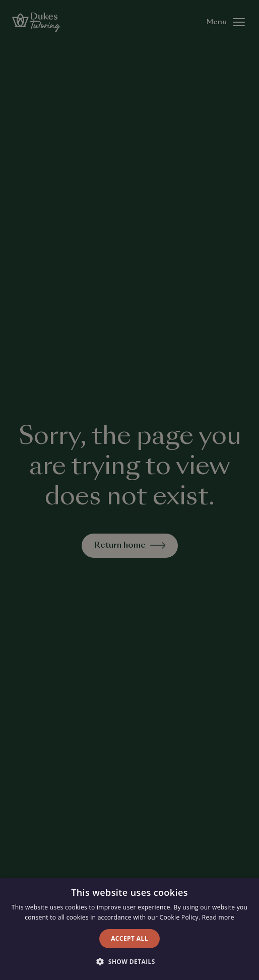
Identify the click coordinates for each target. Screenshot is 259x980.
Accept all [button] (129, 938)
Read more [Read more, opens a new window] (218, 917)
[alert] (129, 490)
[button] (129, 962)
